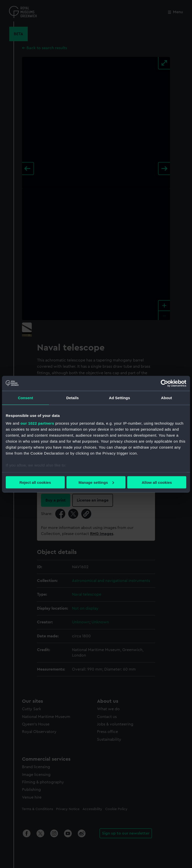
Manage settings (96, 482)
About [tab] (166, 398)
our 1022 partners (37, 423)
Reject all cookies (35, 482)
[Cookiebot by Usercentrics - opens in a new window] (164, 383)
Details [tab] (72, 398)
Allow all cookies (157, 482)
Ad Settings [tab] (119, 398)
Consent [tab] (26, 398)
